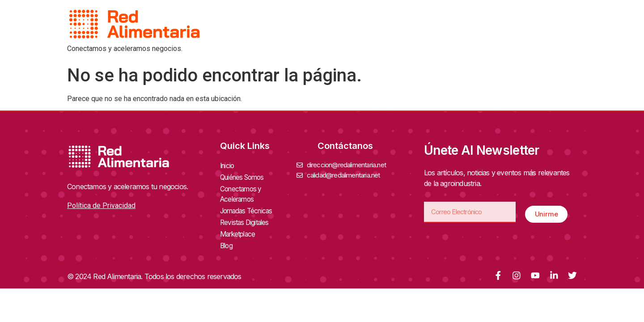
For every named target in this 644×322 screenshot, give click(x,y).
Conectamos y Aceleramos (258, 192)
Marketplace (239, 230)
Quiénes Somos (247, 176)
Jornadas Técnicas (251, 208)
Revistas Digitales (248, 219)
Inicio (228, 165)
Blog (227, 241)
